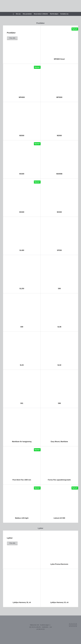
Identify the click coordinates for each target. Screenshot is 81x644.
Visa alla (12, 38)
